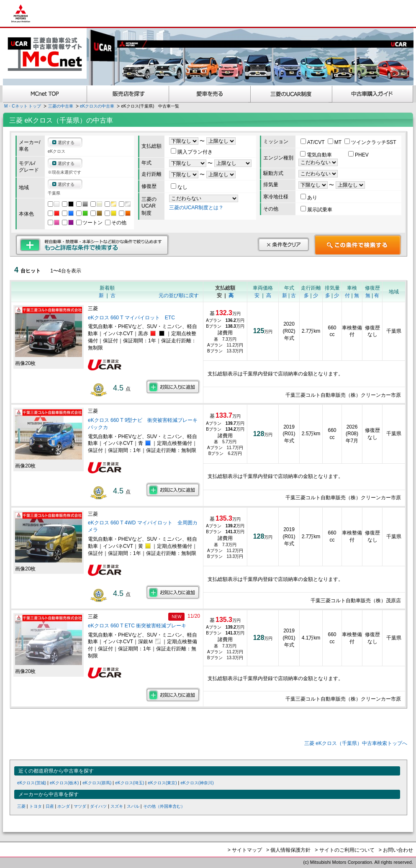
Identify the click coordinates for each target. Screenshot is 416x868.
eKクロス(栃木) (64, 783)
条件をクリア (283, 244)
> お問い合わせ (396, 850)
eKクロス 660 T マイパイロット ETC (131, 318)
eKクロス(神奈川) (197, 783)
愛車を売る (210, 94)
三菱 (21, 806)
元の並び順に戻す (179, 295)
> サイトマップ (245, 850)
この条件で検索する (358, 245)
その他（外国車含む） (164, 806)
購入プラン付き (192, 152)
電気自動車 (317, 155)
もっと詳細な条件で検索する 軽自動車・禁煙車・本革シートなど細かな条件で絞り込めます (92, 245)
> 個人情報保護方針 (288, 850)
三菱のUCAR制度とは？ (196, 208)
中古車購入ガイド (373, 94)
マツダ (80, 806)
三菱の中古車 (61, 106)
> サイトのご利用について (344, 850)
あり (309, 198)
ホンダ (64, 806)
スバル (133, 806)
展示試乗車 (316, 210)
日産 (50, 806)
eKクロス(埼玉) (130, 783)
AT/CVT (313, 142)
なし (179, 187)
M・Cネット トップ (23, 106)
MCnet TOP (45, 94)
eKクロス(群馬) (97, 783)
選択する (66, 143)
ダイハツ (98, 806)
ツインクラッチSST (370, 142)
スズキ (117, 806)
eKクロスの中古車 (97, 106)
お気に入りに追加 (173, 387)
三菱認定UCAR (291, 94)
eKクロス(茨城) (32, 783)
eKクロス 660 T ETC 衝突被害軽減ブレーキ (137, 626)
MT (335, 142)
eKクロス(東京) (162, 783)
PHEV (358, 155)
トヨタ (36, 806)
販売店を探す (128, 94)
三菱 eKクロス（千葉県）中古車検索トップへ (356, 743)
